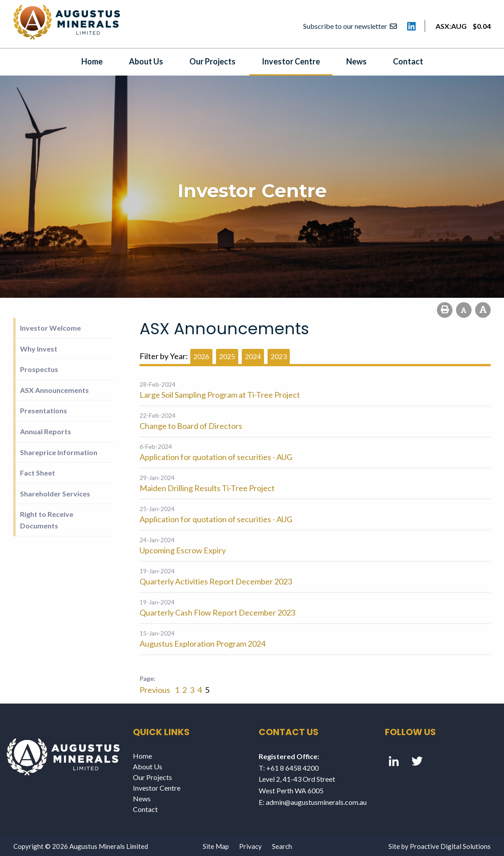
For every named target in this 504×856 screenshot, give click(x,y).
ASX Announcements (54, 390)
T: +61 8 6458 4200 (289, 768)
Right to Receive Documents (47, 520)
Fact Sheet (38, 473)
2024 (253, 356)
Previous (156, 690)
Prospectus (39, 369)
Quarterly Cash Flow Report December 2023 (217, 612)
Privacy (250, 846)
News (356, 61)
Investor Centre (291, 61)
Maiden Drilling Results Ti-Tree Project (207, 488)
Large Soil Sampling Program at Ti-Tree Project (220, 395)
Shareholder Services (55, 494)
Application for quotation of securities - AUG (216, 457)
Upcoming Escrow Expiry (183, 550)
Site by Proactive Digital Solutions (440, 846)
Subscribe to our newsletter (350, 26)
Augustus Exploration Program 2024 (202, 644)
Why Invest (39, 349)
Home (92, 61)
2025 (227, 356)
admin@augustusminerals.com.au (316, 802)
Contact (408, 61)
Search (282, 846)
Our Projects (212, 61)
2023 (279, 356)
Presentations (44, 410)
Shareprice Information (59, 452)
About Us (146, 61)
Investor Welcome (50, 328)
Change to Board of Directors (191, 426)
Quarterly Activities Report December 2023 (216, 581)
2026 (201, 356)
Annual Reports (46, 431)
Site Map (216, 846)
